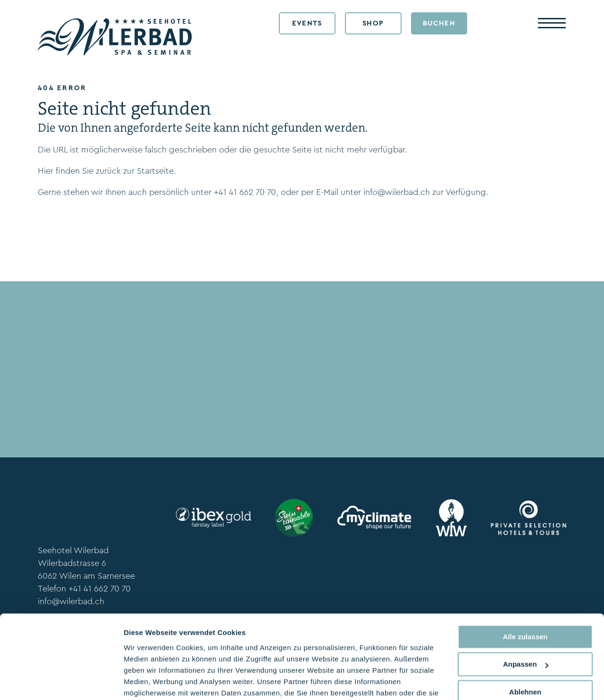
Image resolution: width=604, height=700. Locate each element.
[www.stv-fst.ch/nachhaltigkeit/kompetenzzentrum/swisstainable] (294, 518)
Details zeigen (147, 681)
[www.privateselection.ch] (528, 518)
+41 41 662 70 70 (245, 192)
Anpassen (526, 615)
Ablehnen (525, 643)
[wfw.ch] (452, 518)
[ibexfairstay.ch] (214, 518)
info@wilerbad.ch (397, 192)
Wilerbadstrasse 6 (72, 563)
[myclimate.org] (374, 518)
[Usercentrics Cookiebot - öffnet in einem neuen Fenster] (61, 682)
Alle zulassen (525, 588)
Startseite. (156, 171)
